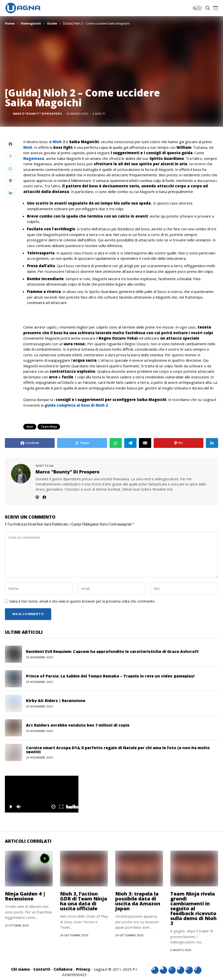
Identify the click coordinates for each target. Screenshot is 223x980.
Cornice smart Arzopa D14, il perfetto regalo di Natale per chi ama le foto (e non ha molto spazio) (118, 750)
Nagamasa (34, 158)
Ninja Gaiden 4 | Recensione (25, 896)
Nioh (28, 147)
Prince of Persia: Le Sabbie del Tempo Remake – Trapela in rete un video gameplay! (110, 676)
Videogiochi (31, 23)
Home (10, 23)
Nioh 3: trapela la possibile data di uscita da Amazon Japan (138, 901)
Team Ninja (49, 427)
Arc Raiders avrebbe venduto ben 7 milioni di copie (78, 725)
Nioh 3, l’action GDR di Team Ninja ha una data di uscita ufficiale (84, 901)
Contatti (42, 969)
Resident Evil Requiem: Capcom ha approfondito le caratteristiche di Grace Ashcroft (112, 651)
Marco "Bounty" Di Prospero (37, 114)
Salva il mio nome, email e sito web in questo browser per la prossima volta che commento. (82, 601)
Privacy (83, 969)
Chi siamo (20, 969)
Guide (52, 23)
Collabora (63, 969)
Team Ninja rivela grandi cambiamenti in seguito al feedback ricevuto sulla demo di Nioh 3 (193, 908)
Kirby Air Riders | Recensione (56, 701)
